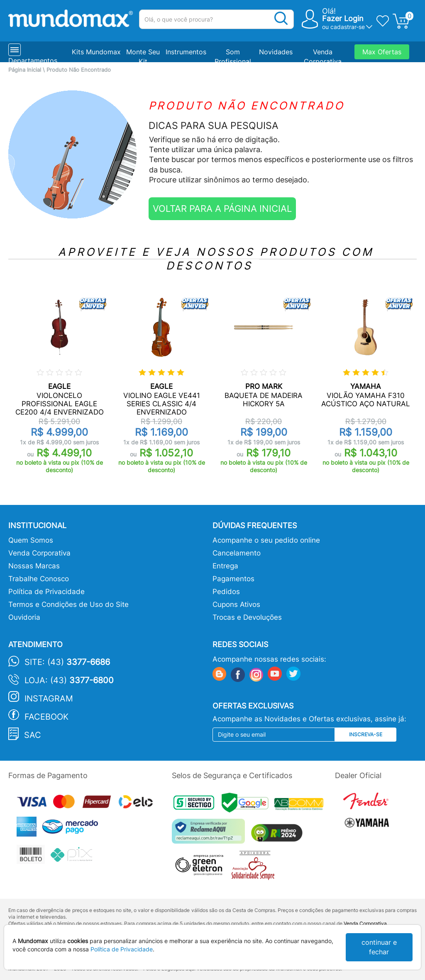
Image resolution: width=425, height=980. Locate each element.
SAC (33, 735)
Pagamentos (233, 579)
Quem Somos (31, 540)
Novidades (276, 52)
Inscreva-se (366, 734)
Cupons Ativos (236, 604)
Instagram (49, 699)
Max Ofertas (382, 52)
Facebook (46, 717)
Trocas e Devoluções (247, 617)
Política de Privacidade (46, 592)
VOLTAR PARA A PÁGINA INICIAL (222, 209)
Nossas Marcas (34, 566)
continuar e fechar (379, 947)
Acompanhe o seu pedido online (266, 540)
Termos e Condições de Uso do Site (68, 604)
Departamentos (33, 61)
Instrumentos (186, 52)
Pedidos (226, 592)
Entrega (225, 566)
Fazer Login (343, 18)
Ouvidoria (24, 617)
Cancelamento (237, 553)
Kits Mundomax (96, 52)
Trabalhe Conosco (39, 579)
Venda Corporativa (39, 553)
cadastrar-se (348, 27)
